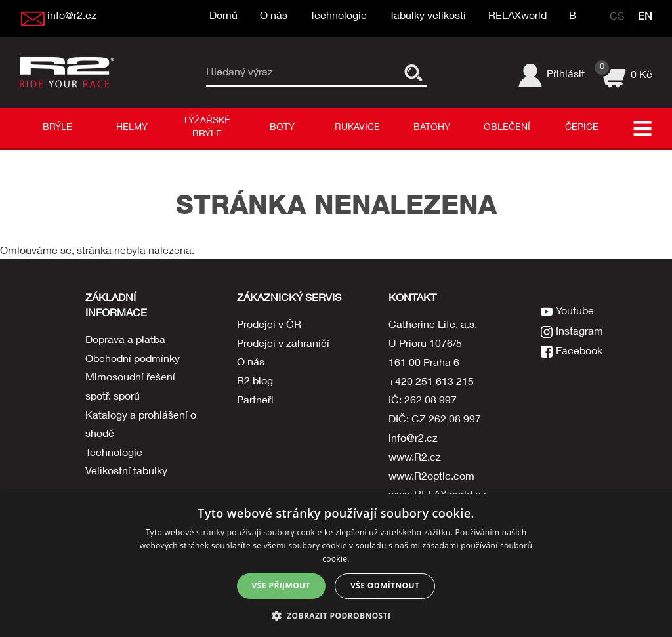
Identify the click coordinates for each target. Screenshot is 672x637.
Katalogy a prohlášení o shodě (141, 426)
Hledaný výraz (240, 73)
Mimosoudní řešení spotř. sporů (130, 389)
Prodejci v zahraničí (283, 345)
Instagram (580, 330)
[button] (336, 615)
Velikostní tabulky (126, 474)
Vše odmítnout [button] (385, 586)
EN (645, 18)
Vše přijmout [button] (281, 586)
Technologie (338, 17)
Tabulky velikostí (428, 17)
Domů (223, 17)
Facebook (580, 349)
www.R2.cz (415, 459)
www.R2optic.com (431, 478)
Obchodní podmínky (133, 360)
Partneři (255, 401)
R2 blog (255, 383)
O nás (274, 17)
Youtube (576, 311)
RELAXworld (517, 17)
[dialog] (336, 565)
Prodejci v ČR (269, 326)
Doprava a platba (125, 341)
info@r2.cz (413, 440)
